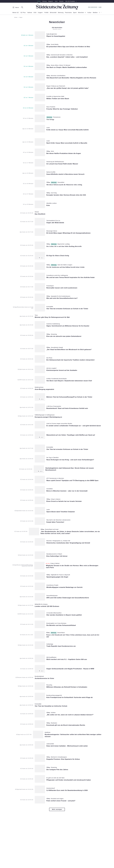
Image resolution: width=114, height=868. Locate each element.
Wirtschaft (53, 13)
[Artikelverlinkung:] (50, 35)
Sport (75, 13)
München (81, 13)
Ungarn (40, 13)
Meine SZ (16, 13)
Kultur (90, 13)
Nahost (30, 13)
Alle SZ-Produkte (71, 1)
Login (100, 7)
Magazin (51, 1)
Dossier (61, 1)
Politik (46, 13)
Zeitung (44, 1)
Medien (95, 13)
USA (35, 13)
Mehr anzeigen (57, 809)
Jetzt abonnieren (93, 7)
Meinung (61, 13)
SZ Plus (23, 13)
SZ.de (39, 1)
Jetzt (56, 1)
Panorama (68, 13)
